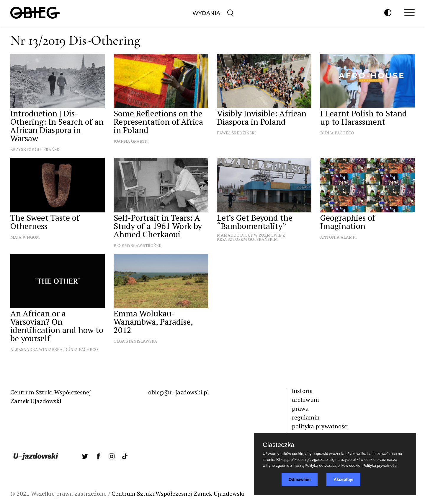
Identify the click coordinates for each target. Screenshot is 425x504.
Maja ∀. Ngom (25, 237)
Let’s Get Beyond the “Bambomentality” (255, 222)
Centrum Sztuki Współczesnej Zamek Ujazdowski (178, 494)
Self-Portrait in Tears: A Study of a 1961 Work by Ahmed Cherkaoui (158, 226)
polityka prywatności (320, 426)
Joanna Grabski (131, 141)
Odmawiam (300, 479)
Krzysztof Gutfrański (36, 149)
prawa (300, 408)
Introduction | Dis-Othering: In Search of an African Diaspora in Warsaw (57, 126)
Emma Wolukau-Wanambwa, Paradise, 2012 (153, 322)
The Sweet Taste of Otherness (45, 222)
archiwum (305, 400)
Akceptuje (343, 479)
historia (302, 391)
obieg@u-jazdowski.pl (179, 392)
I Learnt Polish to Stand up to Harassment (364, 117)
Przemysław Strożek (138, 245)
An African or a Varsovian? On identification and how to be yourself (57, 326)
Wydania (206, 13)
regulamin (306, 417)
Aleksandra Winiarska (36, 349)
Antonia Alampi (339, 237)
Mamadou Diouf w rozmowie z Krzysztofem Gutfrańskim (251, 237)
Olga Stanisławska (135, 341)
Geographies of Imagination (348, 222)
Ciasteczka (279, 445)
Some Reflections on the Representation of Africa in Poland (158, 122)
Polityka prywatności (380, 465)
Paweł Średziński (236, 133)
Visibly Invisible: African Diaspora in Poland (262, 117)
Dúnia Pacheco (337, 133)
